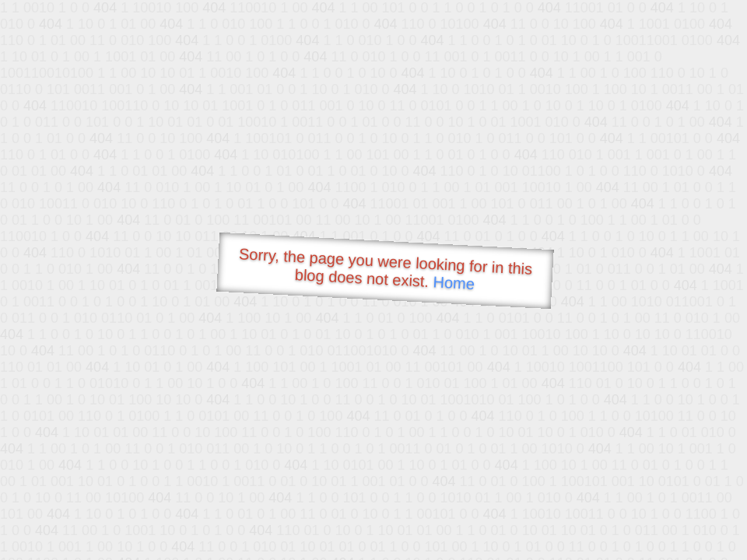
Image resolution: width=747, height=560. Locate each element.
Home (454, 283)
